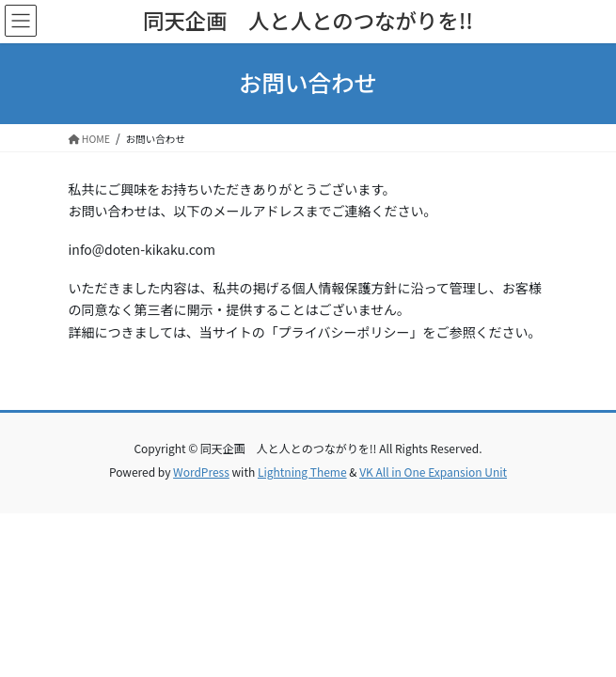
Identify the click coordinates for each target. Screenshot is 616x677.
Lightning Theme (302, 472)
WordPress (201, 472)
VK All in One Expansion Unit (433, 472)
